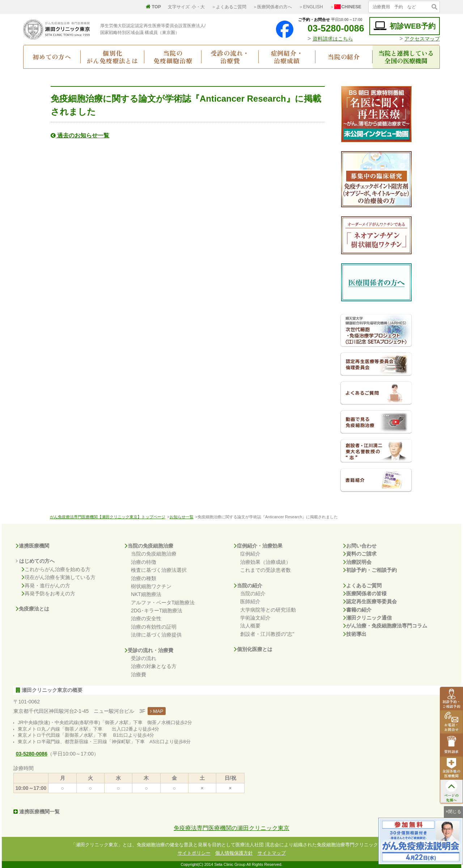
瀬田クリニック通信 (368, 618)
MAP (157, 711)
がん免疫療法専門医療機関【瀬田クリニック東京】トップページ (108, 517)
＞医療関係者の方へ (272, 7)
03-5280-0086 (330, 28)
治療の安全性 (146, 618)
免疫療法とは (33, 609)
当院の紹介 (344, 57)
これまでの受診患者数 (266, 570)
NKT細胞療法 (146, 594)
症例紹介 (250, 554)
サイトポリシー (194, 853)
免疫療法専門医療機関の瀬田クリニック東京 (231, 828)
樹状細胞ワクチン (151, 586)
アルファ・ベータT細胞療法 (163, 603)
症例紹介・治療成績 (287, 57)
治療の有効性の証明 (154, 627)
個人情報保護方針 (234, 853)
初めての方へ (52, 57)
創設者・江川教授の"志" (267, 634)
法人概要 (250, 626)
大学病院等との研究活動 (268, 610)
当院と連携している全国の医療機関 (406, 57)
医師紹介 (250, 601)
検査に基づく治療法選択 (159, 570)
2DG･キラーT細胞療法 (157, 610)
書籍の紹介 (357, 610)
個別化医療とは (253, 649)
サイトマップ (272, 853)
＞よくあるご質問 (229, 7)
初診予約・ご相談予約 (370, 570)
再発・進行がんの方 (46, 586)
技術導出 (355, 634)
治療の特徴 (144, 562)
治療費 (139, 675)
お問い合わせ (360, 546)
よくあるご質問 (362, 586)
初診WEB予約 (405, 26)
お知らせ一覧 (182, 517)
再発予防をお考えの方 (48, 593)
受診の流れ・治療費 (230, 57)
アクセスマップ (422, 39)
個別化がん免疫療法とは (112, 57)
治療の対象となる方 (154, 666)
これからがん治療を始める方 (56, 569)
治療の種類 (144, 578)
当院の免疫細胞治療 (173, 57)
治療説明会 (357, 562)
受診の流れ (144, 658)
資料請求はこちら (333, 39)
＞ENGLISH (311, 7)
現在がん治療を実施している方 (59, 577)
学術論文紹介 (255, 618)
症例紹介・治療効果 (258, 546)
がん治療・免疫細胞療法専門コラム (385, 626)
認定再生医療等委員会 (370, 601)
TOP (153, 7)
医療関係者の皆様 (365, 593)
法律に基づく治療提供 (156, 635)
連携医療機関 (33, 546)
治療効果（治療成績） (266, 562)
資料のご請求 (360, 554)
